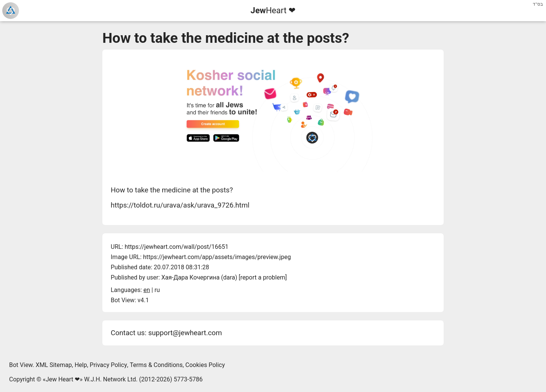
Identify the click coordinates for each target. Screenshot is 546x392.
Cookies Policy (205, 365)
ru (157, 290)
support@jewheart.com (185, 333)
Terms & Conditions (156, 365)
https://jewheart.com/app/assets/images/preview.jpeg (217, 257)
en (147, 290)
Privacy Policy (109, 365)
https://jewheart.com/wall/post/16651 (177, 247)
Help (81, 365)
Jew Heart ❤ (63, 379)
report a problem (263, 277)
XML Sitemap (54, 365)
